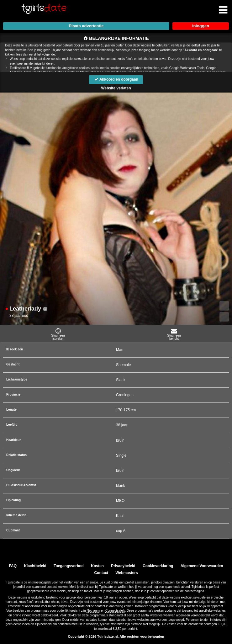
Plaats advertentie (86, 26)
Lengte (11, 410)
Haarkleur (13, 440)
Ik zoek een (15, 349)
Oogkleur (13, 470)
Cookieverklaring (158, 566)
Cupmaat (13, 530)
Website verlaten (116, 88)
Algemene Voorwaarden (202, 566)
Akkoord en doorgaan (116, 79)
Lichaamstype (17, 379)
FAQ (13, 566)
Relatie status (16, 455)
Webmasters (127, 573)
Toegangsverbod (69, 566)
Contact (101, 573)
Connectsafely (115, 611)
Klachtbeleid (35, 566)
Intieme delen (16, 515)
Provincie (13, 394)
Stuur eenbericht (174, 334)
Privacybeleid (123, 566)
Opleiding (13, 500)
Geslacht (13, 364)
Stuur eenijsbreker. (58, 334)
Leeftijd (12, 425)
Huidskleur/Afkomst (21, 485)
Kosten (98, 566)
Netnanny (93, 611)
